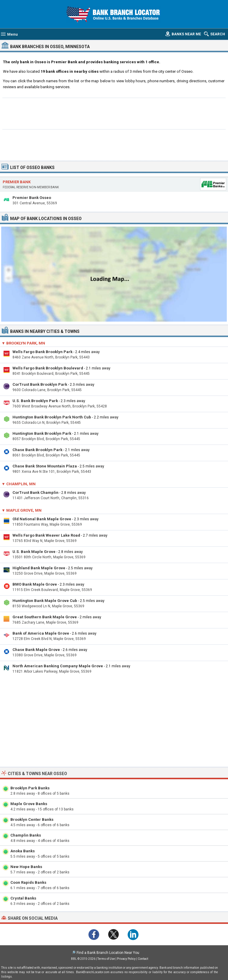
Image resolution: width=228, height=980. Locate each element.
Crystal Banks (23, 898)
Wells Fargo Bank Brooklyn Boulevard (48, 368)
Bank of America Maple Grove (41, 633)
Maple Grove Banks (29, 804)
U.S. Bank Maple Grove (34, 552)
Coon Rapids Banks (28, 882)
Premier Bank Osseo (32, 198)
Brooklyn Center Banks (32, 819)
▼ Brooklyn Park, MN (23, 343)
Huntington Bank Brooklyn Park (42, 433)
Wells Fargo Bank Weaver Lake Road (46, 535)
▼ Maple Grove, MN (22, 510)
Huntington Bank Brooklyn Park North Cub (52, 417)
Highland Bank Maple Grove (39, 568)
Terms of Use (106, 959)
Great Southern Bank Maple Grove (45, 617)
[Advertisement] (114, 113)
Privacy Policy (126, 959)
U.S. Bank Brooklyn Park (35, 401)
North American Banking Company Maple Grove (58, 666)
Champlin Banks (26, 835)
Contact (143, 959)
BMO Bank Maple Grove (35, 584)
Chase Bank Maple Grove (36, 650)
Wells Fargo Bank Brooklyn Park (42, 352)
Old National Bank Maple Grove (42, 519)
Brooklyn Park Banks (30, 788)
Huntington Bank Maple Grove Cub (45, 601)
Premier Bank (17, 182)
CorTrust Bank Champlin (35, 493)
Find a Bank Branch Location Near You (108, 953)
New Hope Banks (26, 867)
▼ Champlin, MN (19, 484)
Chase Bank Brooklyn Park (37, 450)
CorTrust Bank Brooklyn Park (40, 384)
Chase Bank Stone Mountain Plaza (45, 466)
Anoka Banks (23, 851)
